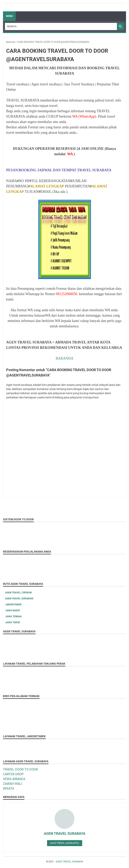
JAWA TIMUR (13, 622)
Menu (9, 16)
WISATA (9, 789)
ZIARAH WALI (13, 784)
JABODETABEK (13, 605)
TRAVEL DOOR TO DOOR (20, 769)
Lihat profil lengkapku (65, 843)
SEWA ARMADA (14, 779)
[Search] (61, 26)
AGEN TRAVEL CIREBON (18, 593)
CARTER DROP (13, 774)
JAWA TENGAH (13, 616)
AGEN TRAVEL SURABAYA (19, 599)
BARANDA (64, 358)
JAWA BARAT (13, 611)
